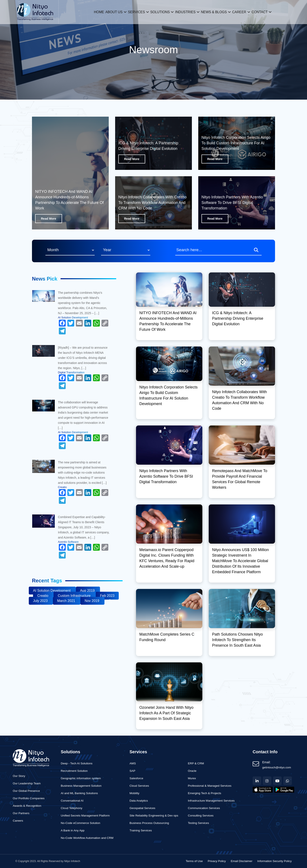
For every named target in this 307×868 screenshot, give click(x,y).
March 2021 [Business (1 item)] (67, 601)
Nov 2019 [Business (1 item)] (92, 601)
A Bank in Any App (73, 830)
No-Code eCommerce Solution (80, 823)
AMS (133, 763)
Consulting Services (201, 816)
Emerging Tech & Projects (204, 793)
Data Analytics (139, 801)
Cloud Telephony (72, 808)
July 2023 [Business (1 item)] (41, 601)
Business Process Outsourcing (149, 823)
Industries (187, 12)
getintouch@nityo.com (277, 767)
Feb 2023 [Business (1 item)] (107, 596)
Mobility (135, 793)
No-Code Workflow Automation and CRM (87, 838)
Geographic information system (81, 778)
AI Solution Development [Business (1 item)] (52, 591)
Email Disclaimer (241, 861)
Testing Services (198, 823)
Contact (269, 12)
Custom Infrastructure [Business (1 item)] (75, 596)
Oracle (192, 771)
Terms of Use (194, 861)
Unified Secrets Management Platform (85, 816)
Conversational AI (72, 801)
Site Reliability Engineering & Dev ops (154, 816)
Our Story (19, 776)
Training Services (141, 830)
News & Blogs (218, 12)
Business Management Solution (81, 786)
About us (108, 12)
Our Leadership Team (27, 783)
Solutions (159, 12)
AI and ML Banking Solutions (79, 793)
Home (90, 12)
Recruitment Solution (74, 771)
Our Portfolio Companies (29, 798)
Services (133, 12)
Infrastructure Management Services (211, 801)
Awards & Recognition (27, 806)
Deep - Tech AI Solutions (77, 763)
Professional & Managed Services (210, 786)
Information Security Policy (274, 861)
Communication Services (204, 808)
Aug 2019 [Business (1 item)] (88, 591)
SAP (133, 771)
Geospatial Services (143, 808)
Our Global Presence (26, 791)
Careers (18, 821)
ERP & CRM (196, 763)
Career (246, 12)
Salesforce (136, 778)
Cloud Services (139, 786)
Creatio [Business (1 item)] (43, 596)
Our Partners (21, 813)
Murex (192, 778)
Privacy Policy (217, 861)
